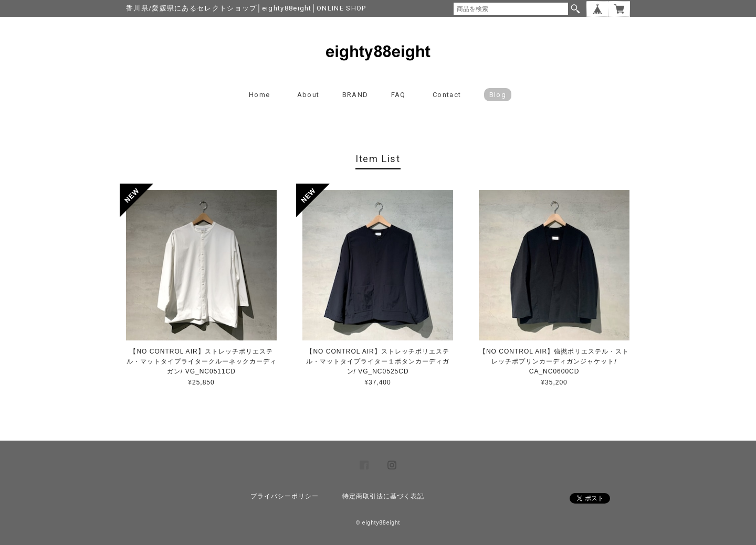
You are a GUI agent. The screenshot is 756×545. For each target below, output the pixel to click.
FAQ (398, 95)
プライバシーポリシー (285, 496)
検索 (575, 9)
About (308, 95)
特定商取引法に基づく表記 (383, 496)
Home (259, 95)
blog (498, 95)
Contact (447, 95)
